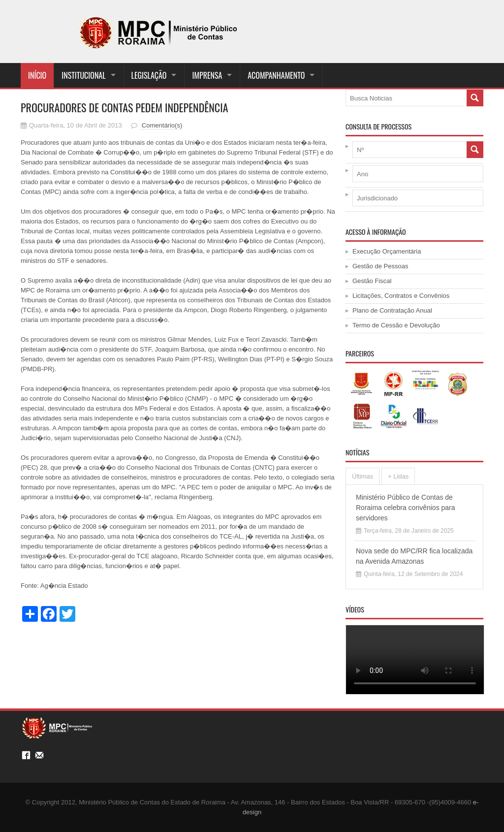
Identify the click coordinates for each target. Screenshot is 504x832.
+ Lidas (398, 476)
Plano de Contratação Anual (392, 310)
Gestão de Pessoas (380, 266)
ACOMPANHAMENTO (276, 75)
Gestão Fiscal (372, 281)
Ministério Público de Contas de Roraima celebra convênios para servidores (406, 508)
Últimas (362, 476)
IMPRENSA (207, 75)
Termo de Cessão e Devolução (396, 325)
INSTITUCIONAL (83, 75)
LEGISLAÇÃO (149, 75)
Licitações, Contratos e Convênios (401, 296)
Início (37, 75)
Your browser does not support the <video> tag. (415, 659)
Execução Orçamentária (387, 251)
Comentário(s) (161, 125)
